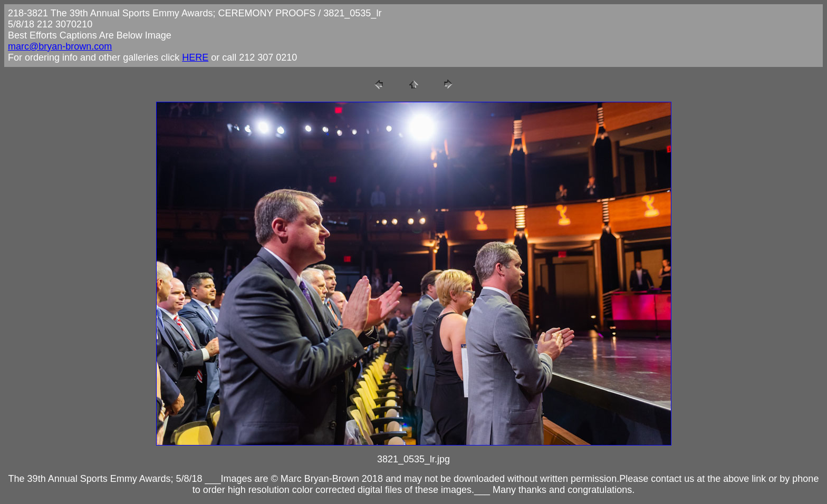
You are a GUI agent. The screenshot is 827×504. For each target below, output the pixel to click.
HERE (195, 57)
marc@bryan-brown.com (60, 46)
